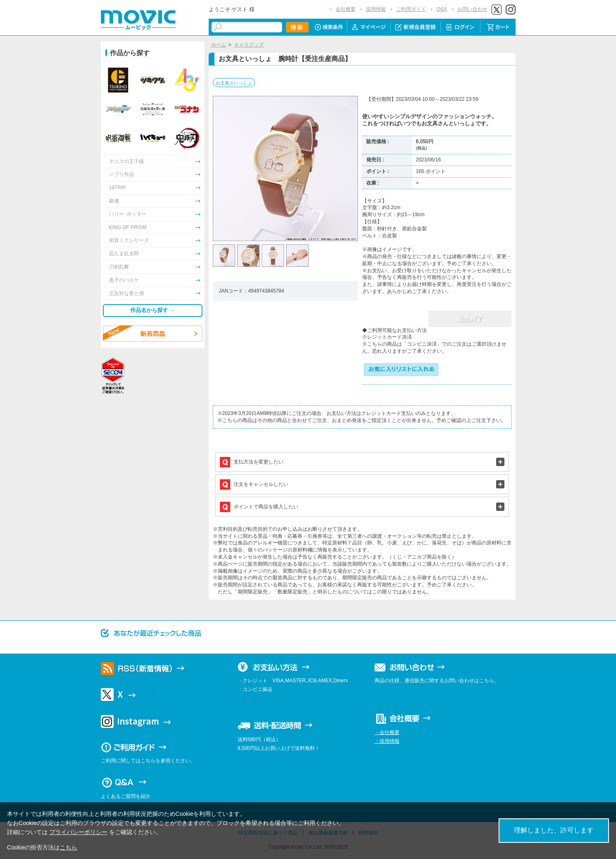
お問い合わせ (472, 9)
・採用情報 (387, 741)
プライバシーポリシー (78, 832)
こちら (68, 847)
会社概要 (346, 9)
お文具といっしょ (234, 83)
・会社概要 (387, 732)
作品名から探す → (153, 310)
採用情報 (376, 9)
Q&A (442, 9)
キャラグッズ (249, 45)
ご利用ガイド (411, 9)
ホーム (219, 45)
